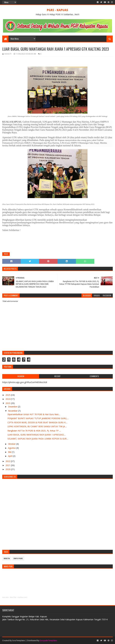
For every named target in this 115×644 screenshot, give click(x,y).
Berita (7, 559)
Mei (10, 452)
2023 (8, 403)
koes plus (5, 597)
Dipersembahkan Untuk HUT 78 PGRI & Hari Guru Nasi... (34, 414)
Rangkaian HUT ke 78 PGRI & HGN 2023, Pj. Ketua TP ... (34, 431)
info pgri (18, 559)
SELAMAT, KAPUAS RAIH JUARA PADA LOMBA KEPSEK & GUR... (38, 439)
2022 (8, 461)
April (10, 456)
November (13, 411)
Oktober (12, 444)
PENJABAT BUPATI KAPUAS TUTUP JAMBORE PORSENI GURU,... (38, 418)
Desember (13, 407)
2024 (8, 399)
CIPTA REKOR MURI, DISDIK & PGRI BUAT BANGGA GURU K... (37, 422)
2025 (8, 395)
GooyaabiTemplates (48, 640)
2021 (8, 465)
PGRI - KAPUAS (57, 10)
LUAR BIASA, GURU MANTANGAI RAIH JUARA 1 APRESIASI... (37, 435)
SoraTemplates (19, 640)
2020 (8, 469)
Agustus (12, 448)
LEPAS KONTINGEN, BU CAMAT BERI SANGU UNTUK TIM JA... (37, 426)
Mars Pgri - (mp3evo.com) (19, 597)
